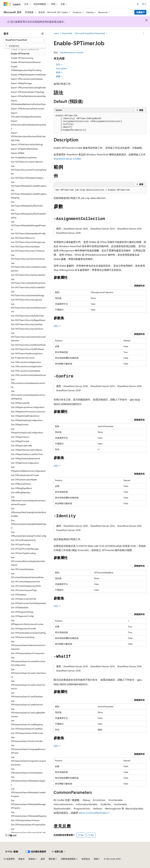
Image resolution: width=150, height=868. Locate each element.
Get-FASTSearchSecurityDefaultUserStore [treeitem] (28, 281)
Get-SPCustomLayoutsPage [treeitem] (24, 590)
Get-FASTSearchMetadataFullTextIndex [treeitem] (27, 204)
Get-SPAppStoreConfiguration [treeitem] (25, 463)
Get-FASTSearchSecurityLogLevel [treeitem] (26, 300)
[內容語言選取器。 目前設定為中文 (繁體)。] (12, 852)
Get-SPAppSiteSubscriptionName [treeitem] (26, 450)
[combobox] (25, 40)
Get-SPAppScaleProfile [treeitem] (21, 446)
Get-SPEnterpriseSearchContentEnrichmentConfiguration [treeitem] (28, 661)
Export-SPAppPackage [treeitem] (21, 83)
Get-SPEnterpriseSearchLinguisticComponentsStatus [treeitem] (28, 761)
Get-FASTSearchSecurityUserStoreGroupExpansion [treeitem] (28, 337)
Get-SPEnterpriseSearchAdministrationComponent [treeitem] (28, 645)
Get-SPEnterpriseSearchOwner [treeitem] (25, 820)
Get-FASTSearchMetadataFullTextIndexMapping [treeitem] (28, 214)
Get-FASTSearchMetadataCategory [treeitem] (27, 178)
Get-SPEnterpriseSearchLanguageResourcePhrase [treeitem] (28, 749)
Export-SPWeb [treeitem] (18, 153)
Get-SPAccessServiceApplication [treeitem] (26, 362)
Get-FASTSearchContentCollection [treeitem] (27, 162)
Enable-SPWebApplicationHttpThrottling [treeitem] (26, 68)
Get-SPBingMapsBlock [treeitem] (21, 488)
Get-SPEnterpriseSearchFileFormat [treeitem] (27, 733)
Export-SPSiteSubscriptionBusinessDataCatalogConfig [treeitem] (28, 136)
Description (61, 68)
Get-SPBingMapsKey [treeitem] (21, 492)
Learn (56, 33)
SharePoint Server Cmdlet (67, 159)
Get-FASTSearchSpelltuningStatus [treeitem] (27, 353)
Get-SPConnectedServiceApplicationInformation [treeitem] (28, 561)
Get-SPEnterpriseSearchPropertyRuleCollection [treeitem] (28, 833)
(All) (57, 326)
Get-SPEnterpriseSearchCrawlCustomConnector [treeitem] (28, 685)
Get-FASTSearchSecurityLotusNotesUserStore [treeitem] (29, 308)
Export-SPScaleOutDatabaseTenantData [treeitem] (26, 115)
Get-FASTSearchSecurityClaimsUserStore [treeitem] (28, 257)
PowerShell (67, 33)
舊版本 (22, 859)
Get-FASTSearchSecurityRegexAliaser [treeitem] (28, 320)
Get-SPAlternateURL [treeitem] (20, 403)
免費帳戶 (140, 12)
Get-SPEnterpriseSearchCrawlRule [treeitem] (27, 729)
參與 (43, 859)
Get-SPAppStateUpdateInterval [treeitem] (25, 458)
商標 (96, 859)
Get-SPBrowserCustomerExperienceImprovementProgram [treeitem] (28, 501)
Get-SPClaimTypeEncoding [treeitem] (23, 553)
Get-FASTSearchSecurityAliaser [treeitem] (25, 246)
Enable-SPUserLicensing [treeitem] (22, 58)
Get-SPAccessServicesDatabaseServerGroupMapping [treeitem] (28, 395)
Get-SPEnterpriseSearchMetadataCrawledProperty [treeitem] (28, 792)
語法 (60, 64)
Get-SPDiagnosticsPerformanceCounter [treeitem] (27, 622)
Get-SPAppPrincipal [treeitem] (20, 441)
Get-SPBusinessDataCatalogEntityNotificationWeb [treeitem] (28, 512)
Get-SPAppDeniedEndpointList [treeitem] (25, 416)
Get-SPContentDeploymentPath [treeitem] (26, 586)
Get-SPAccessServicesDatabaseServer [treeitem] (28, 375)
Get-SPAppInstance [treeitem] (20, 437)
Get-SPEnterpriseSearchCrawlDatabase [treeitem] (27, 695)
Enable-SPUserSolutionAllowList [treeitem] (26, 62)
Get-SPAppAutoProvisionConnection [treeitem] (28, 412)
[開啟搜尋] (138, 4)
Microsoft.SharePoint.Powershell (90, 33)
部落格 (32, 859)
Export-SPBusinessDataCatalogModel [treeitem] (28, 87)
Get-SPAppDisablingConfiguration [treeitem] (27, 420)
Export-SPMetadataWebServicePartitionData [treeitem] (28, 102)
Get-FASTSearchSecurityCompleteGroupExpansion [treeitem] (29, 267)
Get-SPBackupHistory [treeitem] (21, 484)
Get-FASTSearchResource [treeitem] (23, 238)
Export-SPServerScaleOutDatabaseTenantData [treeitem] (28, 125)
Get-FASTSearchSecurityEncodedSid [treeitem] (28, 287)
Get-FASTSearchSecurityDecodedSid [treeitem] (28, 275)
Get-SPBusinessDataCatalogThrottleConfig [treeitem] (29, 534)
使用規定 (86, 859)
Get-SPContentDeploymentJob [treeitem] (25, 581)
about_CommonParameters (93, 813)
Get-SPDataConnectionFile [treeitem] (23, 599)
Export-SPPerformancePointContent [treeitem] (28, 109)
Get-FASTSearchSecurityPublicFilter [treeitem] (27, 316)
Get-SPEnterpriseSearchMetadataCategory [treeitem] (28, 781)
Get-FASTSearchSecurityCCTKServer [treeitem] (28, 251)
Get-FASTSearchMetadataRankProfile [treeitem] (28, 233)
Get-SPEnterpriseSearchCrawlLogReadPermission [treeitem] (28, 713)
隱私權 (52, 859)
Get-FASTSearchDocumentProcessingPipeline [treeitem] (29, 170)
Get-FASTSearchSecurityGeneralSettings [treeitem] (28, 293)
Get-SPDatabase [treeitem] (19, 595)
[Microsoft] (6, 4)
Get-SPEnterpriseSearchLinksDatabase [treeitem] (27, 771)
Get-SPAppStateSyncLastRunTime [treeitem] (27, 454)
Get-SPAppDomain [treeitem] (20, 424)
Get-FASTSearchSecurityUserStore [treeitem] (27, 329)
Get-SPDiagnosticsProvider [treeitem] (24, 629)
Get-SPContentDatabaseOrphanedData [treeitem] (27, 575)
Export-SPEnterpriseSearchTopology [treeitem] (28, 92)
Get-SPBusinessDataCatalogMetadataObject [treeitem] (29, 524)
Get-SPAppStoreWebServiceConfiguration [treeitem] (28, 469)
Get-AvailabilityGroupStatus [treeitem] (24, 157)
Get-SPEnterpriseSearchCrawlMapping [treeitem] (27, 722)
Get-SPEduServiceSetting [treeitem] (23, 637)
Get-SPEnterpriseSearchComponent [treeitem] (28, 653)
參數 (60, 76)
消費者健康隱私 (68, 859)
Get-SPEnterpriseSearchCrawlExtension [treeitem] (27, 703)
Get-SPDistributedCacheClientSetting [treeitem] (28, 633)
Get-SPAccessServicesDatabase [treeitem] (26, 371)
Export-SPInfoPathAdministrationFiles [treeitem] (28, 96)
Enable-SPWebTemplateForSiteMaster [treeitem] (28, 75)
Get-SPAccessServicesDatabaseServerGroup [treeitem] (28, 383)
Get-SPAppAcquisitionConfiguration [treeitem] (28, 407)
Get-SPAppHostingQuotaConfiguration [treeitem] (27, 431)
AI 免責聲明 (9, 859)
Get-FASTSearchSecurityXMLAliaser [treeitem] (28, 349)
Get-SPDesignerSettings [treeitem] (22, 612)
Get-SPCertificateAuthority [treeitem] (23, 540)
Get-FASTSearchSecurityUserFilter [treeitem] (27, 324)
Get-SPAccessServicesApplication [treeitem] (26, 366)
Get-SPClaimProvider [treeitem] (21, 544)
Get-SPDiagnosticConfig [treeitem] (22, 616)
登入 (144, 4)
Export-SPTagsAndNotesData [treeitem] (24, 149)
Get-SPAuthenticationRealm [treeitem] (24, 480)
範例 (60, 72)
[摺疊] (43, 34)
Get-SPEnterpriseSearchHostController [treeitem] (27, 739)
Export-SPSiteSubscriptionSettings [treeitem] (27, 144)
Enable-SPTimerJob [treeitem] (20, 53)
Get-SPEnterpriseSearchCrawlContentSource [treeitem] (29, 673)
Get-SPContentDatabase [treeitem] (22, 569)
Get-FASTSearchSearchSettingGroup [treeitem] (28, 242)
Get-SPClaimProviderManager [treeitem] (25, 549)
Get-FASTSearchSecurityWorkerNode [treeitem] (28, 345)
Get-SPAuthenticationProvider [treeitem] (25, 475)
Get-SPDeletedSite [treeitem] (20, 607)
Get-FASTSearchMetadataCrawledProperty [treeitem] (29, 184)
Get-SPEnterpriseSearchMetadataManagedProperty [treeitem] (28, 804)
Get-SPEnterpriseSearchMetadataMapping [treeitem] (29, 814)
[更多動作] (144, 34)
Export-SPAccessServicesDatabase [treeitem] (27, 79)
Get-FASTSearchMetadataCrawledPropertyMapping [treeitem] (29, 194)
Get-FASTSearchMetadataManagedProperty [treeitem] (28, 225)
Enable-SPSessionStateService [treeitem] (25, 49)
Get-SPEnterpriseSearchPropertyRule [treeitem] (28, 825)
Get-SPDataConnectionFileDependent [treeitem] (29, 603)
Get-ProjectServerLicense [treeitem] (23, 358)
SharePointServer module (71, 52)
